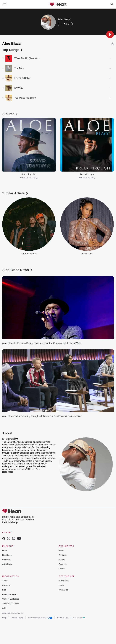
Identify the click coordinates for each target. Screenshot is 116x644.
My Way (19, 88)
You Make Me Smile (25, 98)
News (61, 551)
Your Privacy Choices (40, 618)
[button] (110, 34)
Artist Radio (7, 564)
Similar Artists (15, 193)
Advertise (6, 585)
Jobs (4, 608)
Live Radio (7, 555)
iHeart (5, 551)
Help (4, 618)
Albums (10, 114)
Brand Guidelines (10, 594)
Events (62, 560)
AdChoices (79, 618)
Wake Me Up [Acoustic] (27, 58)
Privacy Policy (17, 618)
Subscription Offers (11, 603)
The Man (19, 68)
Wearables (63, 590)
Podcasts (6, 560)
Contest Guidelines (11, 599)
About (5, 581)
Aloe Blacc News (18, 270)
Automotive (64, 581)
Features (63, 555)
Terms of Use (63, 618)
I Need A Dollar (22, 78)
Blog (4, 590)
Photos (62, 569)
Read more (8, 472)
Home (61, 585)
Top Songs (13, 50)
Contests (63, 564)
